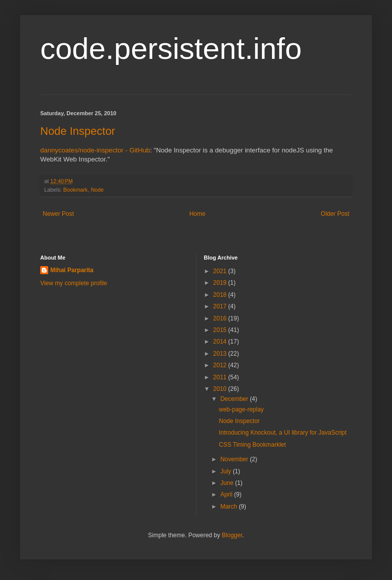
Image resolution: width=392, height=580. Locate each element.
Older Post (335, 214)
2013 (221, 354)
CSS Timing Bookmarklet (252, 445)
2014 (221, 342)
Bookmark (76, 190)
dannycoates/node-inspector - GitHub (95, 150)
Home (198, 214)
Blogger (232, 535)
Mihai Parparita (72, 270)
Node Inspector (78, 131)
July (226, 471)
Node (97, 190)
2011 (221, 377)
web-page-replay (241, 409)
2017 (221, 306)
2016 (221, 318)
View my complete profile (74, 283)
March (229, 507)
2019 (221, 283)
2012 (221, 365)
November (235, 459)
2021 (221, 271)
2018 (221, 295)
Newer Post (58, 214)
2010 (221, 389)
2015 (221, 330)
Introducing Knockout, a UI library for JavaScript (282, 433)
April (227, 494)
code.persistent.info (171, 49)
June (227, 483)
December (235, 399)
